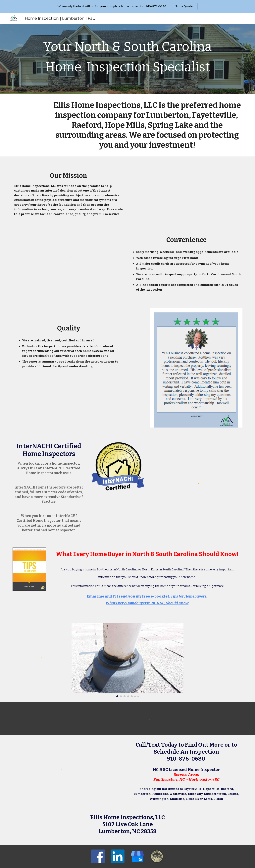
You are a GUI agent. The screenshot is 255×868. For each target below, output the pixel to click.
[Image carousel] (127, 660)
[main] (127, 59)
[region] (127, 6)
